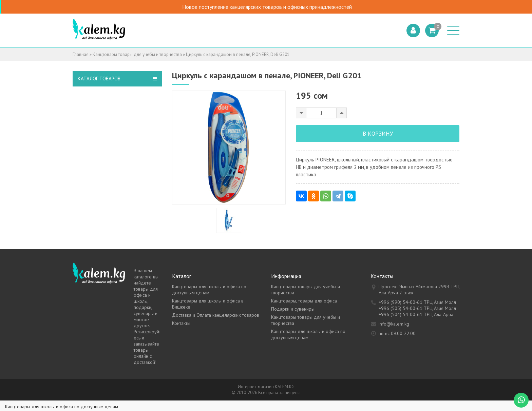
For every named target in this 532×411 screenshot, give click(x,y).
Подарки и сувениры (293, 309)
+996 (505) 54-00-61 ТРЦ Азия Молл (417, 308)
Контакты (181, 323)
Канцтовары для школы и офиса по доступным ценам (209, 290)
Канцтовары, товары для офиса (304, 301)
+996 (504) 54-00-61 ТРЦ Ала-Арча (416, 314)
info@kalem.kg (394, 324)
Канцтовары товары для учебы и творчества (137, 54)
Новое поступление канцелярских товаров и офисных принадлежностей (275, 7)
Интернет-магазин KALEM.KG (266, 387)
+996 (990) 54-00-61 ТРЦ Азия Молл (417, 302)
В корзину (378, 134)
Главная (81, 54)
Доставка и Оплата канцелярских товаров (216, 315)
